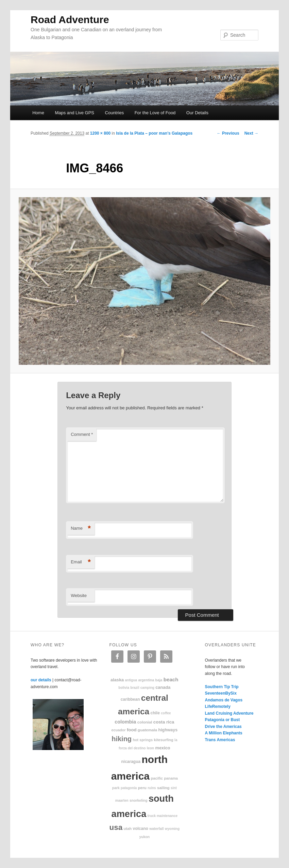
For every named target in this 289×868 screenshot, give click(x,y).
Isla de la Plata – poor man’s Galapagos (154, 133)
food (132, 730)
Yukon (145, 837)
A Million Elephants (224, 733)
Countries (115, 113)
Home (38, 113)
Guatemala (147, 730)
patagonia (129, 788)
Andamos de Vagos (224, 700)
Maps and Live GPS (74, 113)
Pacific (157, 778)
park (116, 788)
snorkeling (139, 801)
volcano (141, 829)
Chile (155, 713)
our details (41, 680)
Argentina (146, 680)
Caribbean (130, 699)
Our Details (197, 113)
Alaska (117, 680)
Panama (171, 778)
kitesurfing (164, 740)
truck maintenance (163, 816)
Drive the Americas (223, 727)
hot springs (143, 740)
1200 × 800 (100, 133)
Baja (159, 680)
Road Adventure (70, 20)
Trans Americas (220, 740)
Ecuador (119, 730)
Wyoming (172, 829)
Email (81, 562)
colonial (145, 722)
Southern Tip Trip (222, 687)
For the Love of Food (155, 113)
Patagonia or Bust (223, 720)
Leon (150, 748)
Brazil (135, 688)
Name (81, 529)
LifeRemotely (218, 707)
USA (116, 827)
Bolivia (124, 688)
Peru (142, 788)
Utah (128, 829)
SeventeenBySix (221, 693)
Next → (251, 133)
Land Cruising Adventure (229, 713)
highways (168, 730)
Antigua (131, 680)
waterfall (156, 829)
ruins (152, 788)
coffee (166, 713)
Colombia (125, 722)
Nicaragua (131, 762)
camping (147, 688)
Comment (82, 434)
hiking (122, 739)
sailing (163, 788)
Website (79, 595)
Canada (163, 687)
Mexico (163, 748)
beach (171, 679)
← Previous (228, 133)
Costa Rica (164, 722)
